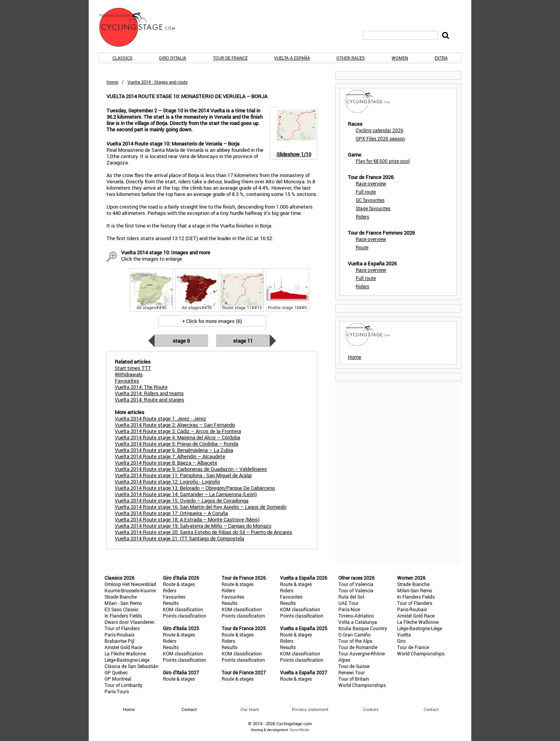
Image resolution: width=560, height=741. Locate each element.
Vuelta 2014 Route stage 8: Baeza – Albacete (166, 463)
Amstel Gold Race (123, 647)
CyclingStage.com (142, 27)
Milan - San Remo (123, 603)
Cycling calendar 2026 (380, 130)
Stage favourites (373, 208)
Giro (401, 641)
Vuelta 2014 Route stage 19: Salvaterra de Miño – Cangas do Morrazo (193, 526)
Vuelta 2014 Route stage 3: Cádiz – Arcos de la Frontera (178, 431)
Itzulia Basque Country (363, 628)
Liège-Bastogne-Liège (127, 660)
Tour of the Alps (355, 641)
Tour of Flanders (122, 628)
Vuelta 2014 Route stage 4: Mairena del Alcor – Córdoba (177, 437)
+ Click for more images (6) (212, 321)
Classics (122, 58)
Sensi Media (299, 730)
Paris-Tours (117, 691)
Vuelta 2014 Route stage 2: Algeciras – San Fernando (175, 425)
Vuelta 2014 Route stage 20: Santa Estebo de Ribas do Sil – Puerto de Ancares (203, 532)
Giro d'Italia (173, 58)
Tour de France (230, 58)
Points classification (185, 616)
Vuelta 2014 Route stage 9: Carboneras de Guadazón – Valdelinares (191, 469)
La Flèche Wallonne (125, 653)
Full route (366, 192)
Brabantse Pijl (119, 641)
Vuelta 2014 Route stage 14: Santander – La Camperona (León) (186, 494)
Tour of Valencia (356, 584)
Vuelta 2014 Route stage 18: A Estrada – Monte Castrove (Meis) (187, 519)
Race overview (371, 183)
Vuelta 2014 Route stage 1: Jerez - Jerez (161, 418)
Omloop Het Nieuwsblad (130, 584)
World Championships (362, 685)
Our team (250, 709)
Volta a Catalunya (358, 622)
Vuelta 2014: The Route (141, 387)
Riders (362, 217)
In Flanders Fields (123, 616)
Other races (351, 58)
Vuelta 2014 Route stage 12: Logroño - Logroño (167, 482)
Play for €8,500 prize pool (383, 161)
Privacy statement (310, 709)
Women (400, 58)
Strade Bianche (121, 597)
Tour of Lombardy (123, 685)
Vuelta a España (292, 58)
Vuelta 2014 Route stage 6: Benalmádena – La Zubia (174, 450)
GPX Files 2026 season (380, 138)
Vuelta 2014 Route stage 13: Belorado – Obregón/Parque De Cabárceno (195, 488)
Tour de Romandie (358, 647)
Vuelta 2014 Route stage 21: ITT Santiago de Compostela (179, 538)
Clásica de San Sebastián (132, 666)
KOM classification (183, 609)
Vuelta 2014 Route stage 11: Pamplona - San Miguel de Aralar (183, 475)
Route (362, 247)
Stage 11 (243, 341)
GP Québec (116, 672)
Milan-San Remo (415, 590)
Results (171, 603)
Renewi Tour (352, 672)
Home (112, 82)
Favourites (174, 597)
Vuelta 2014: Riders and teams (149, 393)
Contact (431, 709)
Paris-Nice (349, 609)
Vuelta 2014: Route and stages (149, 399)
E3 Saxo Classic (121, 609)
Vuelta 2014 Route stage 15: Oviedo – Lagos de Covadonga (182, 500)
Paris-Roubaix (119, 635)
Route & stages (179, 584)
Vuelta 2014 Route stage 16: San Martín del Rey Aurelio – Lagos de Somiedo (201, 507)
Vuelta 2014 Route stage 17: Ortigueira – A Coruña (171, 513)
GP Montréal (118, 679)
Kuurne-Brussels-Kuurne (130, 590)
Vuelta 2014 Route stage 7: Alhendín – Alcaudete (170, 456)
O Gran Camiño (355, 635)
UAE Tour (348, 603)
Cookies (371, 709)
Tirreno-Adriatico (356, 616)
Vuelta (404, 635)
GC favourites (370, 200)
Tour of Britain (354, 679)
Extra (441, 58)
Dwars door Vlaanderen (130, 622)
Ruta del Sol (351, 597)
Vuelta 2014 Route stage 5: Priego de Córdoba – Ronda (176, 444)
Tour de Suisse (354, 666)
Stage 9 (181, 341)
